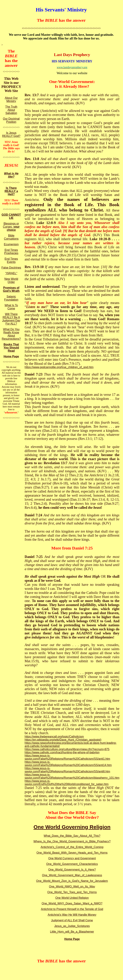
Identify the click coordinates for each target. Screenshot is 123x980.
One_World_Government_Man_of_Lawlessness (72, 875)
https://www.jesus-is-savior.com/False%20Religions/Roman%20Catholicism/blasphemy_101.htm (72, 776)
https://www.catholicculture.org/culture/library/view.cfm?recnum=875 (67, 749)
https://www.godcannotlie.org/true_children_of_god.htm (59, 367)
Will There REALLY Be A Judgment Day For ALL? (11, 319)
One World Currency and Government (72, 858)
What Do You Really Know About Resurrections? (11, 334)
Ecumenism (11, 244)
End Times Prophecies (11, 252)
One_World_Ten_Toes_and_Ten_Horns (72, 892)
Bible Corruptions (11, 237)
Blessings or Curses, (11, 227)
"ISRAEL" (11, 273)
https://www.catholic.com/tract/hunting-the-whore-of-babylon (62, 752)
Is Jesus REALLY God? (11, 134)
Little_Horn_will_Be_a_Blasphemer (72, 932)
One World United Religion (72, 898)
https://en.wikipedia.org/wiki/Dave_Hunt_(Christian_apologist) (63, 740)
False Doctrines (11, 268)
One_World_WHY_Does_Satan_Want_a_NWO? (72, 903)
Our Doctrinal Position (11, 120)
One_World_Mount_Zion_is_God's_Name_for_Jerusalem (72, 881)
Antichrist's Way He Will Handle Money (72, 915)
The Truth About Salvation (11, 110)
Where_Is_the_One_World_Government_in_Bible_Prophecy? (72, 841)
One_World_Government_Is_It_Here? (72, 870)
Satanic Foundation (11, 298)
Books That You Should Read (11, 348)
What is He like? (11, 175)
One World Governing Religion (72, 827)
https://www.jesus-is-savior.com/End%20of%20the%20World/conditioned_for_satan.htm (67, 783)
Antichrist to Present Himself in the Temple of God (72, 909)
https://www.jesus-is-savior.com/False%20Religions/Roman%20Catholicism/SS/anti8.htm (67, 770)
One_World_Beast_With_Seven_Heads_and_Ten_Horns (72, 853)
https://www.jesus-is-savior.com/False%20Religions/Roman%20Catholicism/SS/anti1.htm (67, 757)
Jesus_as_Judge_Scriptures (72, 926)
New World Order (11, 280)
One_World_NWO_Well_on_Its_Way (72, 887)
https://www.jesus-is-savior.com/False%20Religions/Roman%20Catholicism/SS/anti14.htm (68, 764)
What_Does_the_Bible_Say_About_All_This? (72, 836)
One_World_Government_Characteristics (72, 864)
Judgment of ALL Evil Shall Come (72, 920)
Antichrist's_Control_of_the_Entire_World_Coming (72, 847)
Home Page (11, 356)
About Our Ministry (11, 99)
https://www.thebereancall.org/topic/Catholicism (54, 737)
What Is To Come (11, 307)
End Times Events (11, 260)
